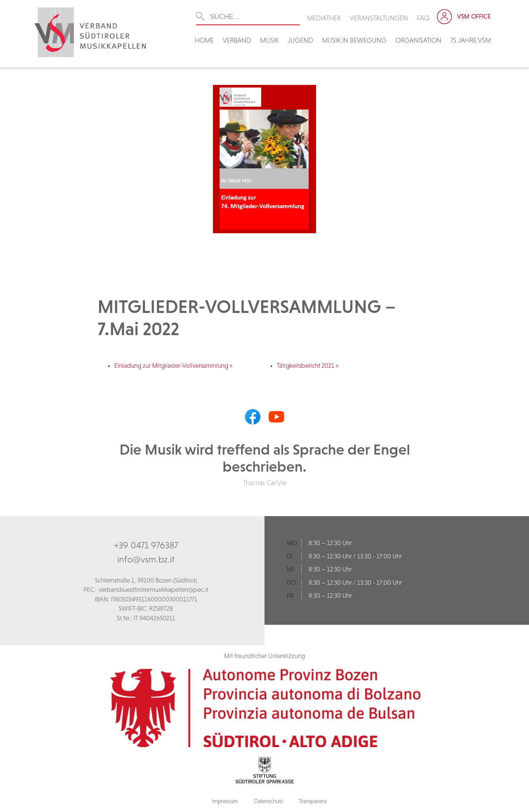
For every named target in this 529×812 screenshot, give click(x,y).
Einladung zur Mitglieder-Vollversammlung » (173, 366)
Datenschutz (268, 801)
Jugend (300, 40)
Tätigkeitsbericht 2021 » (308, 366)
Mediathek (324, 18)
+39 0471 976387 (146, 545)
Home (204, 40)
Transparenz (313, 801)
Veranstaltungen (379, 18)
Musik (269, 40)
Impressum (225, 801)
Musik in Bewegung (354, 40)
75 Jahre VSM (471, 40)
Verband (237, 40)
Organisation (418, 40)
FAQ (423, 18)
